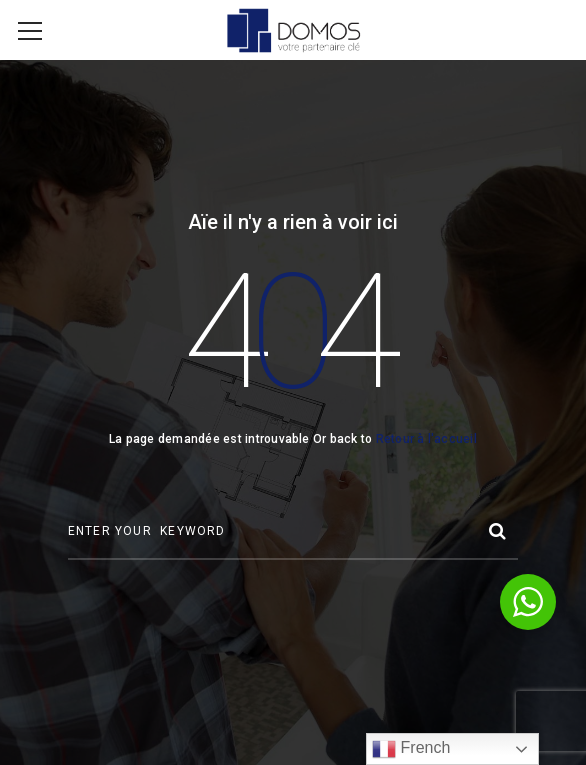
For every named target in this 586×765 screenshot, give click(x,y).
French (411, 749)
